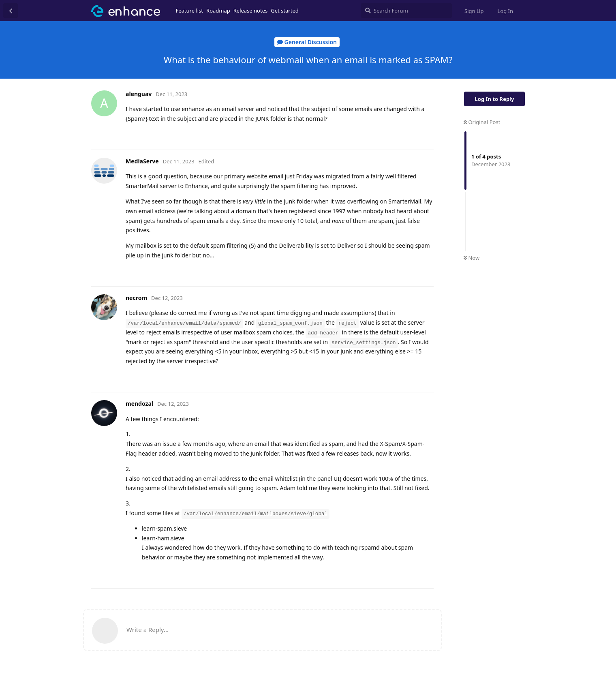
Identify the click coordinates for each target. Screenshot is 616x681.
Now (472, 258)
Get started (284, 11)
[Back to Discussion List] (11, 11)
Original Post (482, 122)
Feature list (190, 11)
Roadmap (218, 11)
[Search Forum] (406, 11)
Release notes (251, 11)
